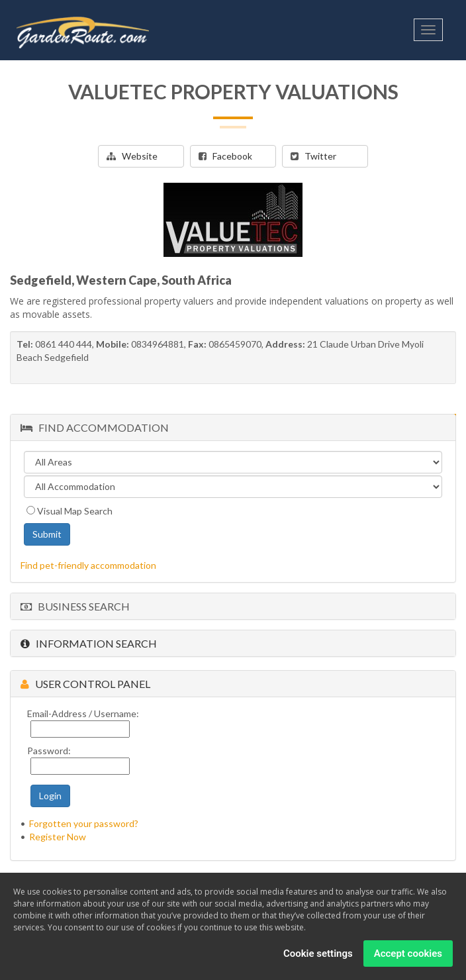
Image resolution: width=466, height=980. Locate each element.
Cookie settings (318, 954)
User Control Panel (85, 684)
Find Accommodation (95, 427)
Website (132, 156)
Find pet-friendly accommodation (88, 565)
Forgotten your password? (84, 823)
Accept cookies (408, 954)
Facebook (225, 156)
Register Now (58, 837)
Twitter (313, 156)
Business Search (75, 606)
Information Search (89, 643)
